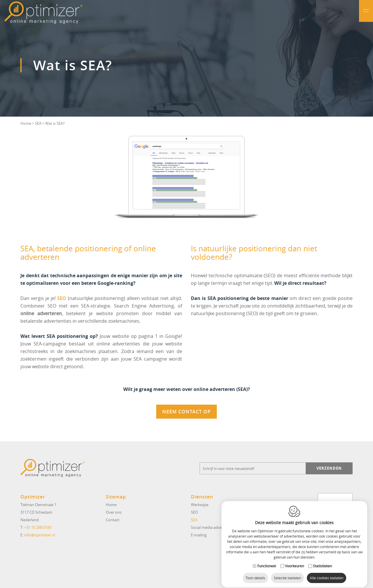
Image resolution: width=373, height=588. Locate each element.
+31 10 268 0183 (38, 527)
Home (26, 123)
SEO (62, 298)
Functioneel (267, 561)
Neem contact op (186, 412)
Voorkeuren (294, 561)
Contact (113, 520)
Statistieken (322, 561)
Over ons (114, 512)
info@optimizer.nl (40, 535)
